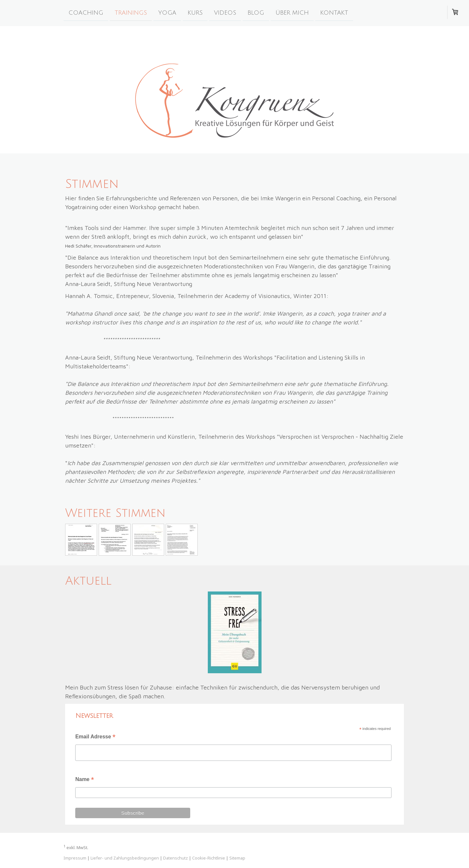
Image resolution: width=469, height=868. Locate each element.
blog (256, 12)
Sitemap (237, 858)
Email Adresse (95, 737)
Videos (225, 12)
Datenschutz (176, 858)
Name (85, 780)
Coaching (86, 12)
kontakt (334, 12)
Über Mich (292, 12)
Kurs (195, 12)
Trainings (131, 12)
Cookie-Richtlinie (209, 858)
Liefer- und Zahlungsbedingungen (125, 858)
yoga (167, 12)
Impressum (75, 858)
